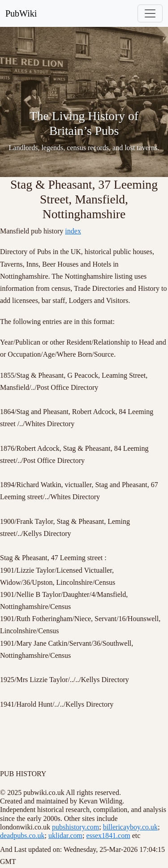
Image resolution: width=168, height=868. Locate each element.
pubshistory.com (75, 827)
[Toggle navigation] (150, 13)
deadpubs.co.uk (22, 836)
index (73, 231)
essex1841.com (108, 836)
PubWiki (21, 13)
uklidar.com (65, 836)
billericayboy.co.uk (130, 827)
